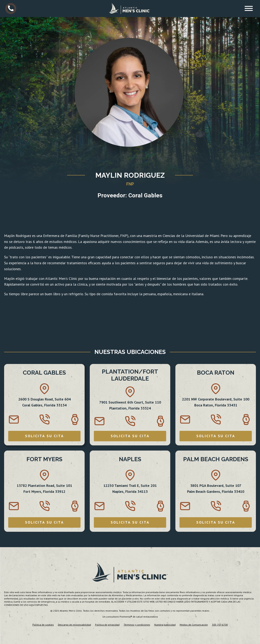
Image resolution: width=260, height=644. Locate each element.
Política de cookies (43, 625)
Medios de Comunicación (194, 625)
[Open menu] (249, 8)
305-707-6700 (220, 625)
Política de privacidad (107, 625)
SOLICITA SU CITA (44, 436)
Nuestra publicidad (165, 625)
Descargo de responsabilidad (74, 625)
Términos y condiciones (137, 625)
